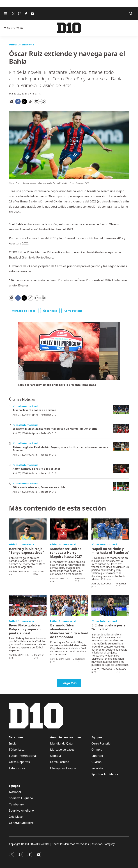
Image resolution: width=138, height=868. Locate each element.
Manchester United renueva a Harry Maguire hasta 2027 (66, 553)
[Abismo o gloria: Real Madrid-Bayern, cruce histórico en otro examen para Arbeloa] (121, 447)
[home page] (69, 28)
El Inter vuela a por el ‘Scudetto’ (109, 627)
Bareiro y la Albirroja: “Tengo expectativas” (26, 551)
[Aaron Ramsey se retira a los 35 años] (121, 468)
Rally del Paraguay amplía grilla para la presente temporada (57, 385)
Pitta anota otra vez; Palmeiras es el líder (40, 487)
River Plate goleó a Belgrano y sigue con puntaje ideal (26, 629)
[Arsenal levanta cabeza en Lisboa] (121, 410)
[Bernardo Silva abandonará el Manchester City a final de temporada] (69, 606)
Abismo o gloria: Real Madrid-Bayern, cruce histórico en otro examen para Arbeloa (60, 449)
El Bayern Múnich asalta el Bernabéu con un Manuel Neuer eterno (55, 429)
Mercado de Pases (24, 311)
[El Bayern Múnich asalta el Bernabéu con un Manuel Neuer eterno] (121, 428)
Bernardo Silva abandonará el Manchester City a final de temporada (69, 631)
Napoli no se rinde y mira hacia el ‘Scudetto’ (110, 551)
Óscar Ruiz (50, 311)
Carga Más (69, 683)
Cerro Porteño (73, 311)
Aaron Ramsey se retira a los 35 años (37, 469)
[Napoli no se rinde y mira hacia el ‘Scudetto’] (110, 529)
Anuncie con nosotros (66, 737)
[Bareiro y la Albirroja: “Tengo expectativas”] (28, 529)
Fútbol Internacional (22, 45)
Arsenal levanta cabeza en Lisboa (34, 410)
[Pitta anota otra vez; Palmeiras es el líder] (121, 487)
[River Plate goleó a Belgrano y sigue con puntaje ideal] (28, 606)
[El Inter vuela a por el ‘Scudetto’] (110, 606)
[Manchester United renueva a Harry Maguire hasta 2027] (69, 529)
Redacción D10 (48, 415)
